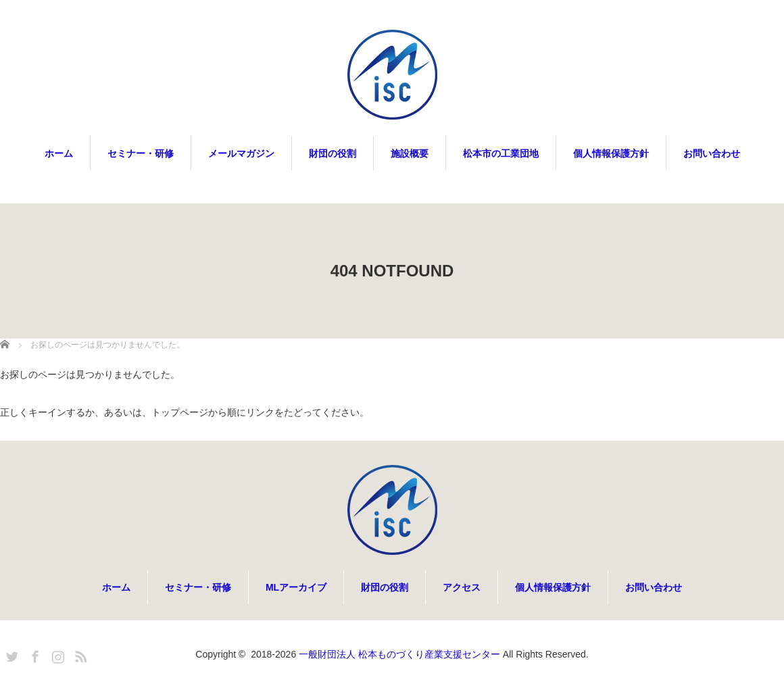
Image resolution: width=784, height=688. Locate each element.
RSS (79, 654)
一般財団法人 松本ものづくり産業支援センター (399, 654)
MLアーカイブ (296, 587)
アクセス (462, 587)
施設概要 (410, 153)
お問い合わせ (712, 153)
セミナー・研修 (141, 153)
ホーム (59, 153)
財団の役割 (333, 153)
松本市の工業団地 (501, 153)
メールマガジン (241, 153)
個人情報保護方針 (611, 153)
